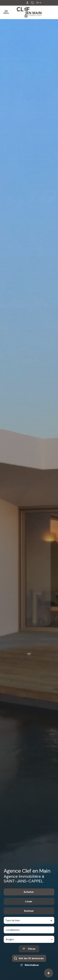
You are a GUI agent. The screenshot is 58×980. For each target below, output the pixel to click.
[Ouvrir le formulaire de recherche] (29, 953)
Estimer (29, 915)
